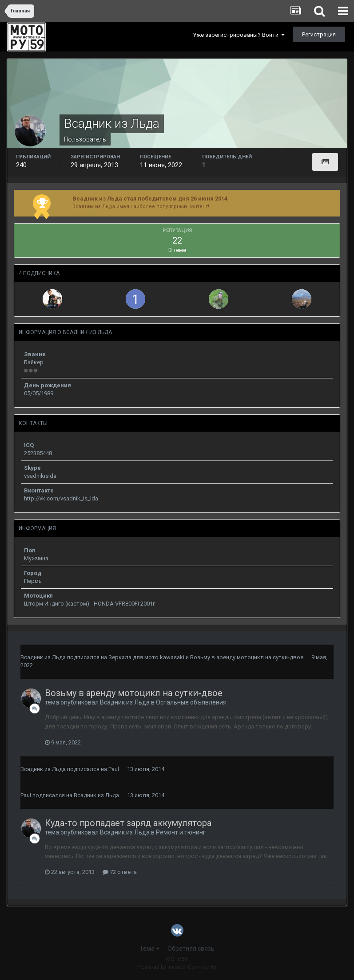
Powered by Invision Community (177, 967)
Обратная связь (191, 949)
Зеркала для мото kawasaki (146, 657)
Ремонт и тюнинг (181, 832)
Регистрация (319, 34)
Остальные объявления (191, 702)
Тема (149, 949)
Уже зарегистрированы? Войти (239, 35)
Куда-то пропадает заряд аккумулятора (128, 823)
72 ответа (120, 872)
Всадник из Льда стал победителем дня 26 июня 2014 (150, 199)
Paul (114, 769)
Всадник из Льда (43, 657)
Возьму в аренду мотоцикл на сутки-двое (247, 657)
